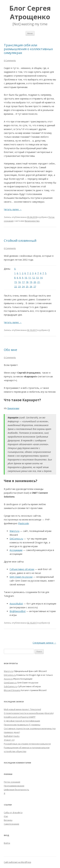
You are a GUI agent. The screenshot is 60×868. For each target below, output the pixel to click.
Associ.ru (8, 679)
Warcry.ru (14, 531)
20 (35, 282)
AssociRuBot (16, 604)
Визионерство (32, 221)
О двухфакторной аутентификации (22, 721)
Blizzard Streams (12, 690)
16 (19, 282)
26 (31, 287)
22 (16, 287)
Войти (7, 843)
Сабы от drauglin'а (13, 812)
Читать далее (13, 209)
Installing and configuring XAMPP (20, 717)
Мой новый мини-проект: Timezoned (22, 709)
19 (31, 282)
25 (27, 287)
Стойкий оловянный (20, 241)
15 (16, 282)
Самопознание (12, 824)
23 (19, 287)
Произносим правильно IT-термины (22, 725)
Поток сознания (12, 782)
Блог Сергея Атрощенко (30, 12)
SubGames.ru (11, 686)
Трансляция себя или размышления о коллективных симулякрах (28, 49)
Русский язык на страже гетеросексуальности (27, 744)
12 (33, 278)
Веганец (8, 820)
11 (30, 278)
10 (26, 278)
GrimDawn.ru (10, 683)
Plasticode (23, 523)
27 (35, 287)
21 (39, 282)
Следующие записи (44, 643)
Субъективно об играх (22, 569)
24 (23, 287)
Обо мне (10, 350)
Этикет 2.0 (9, 740)
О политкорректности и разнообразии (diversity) (29, 713)
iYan (6, 816)
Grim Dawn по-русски (21, 577)
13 (37, 278)
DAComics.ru (16, 539)
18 (27, 282)
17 (23, 282)
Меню (30, 33)
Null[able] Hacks (12, 736)
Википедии (13, 408)
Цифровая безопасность (16, 790)
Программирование (14, 786)
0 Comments (10, 60)
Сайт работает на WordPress (17, 862)
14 (41, 278)
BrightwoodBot (18, 611)
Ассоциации (16, 550)
